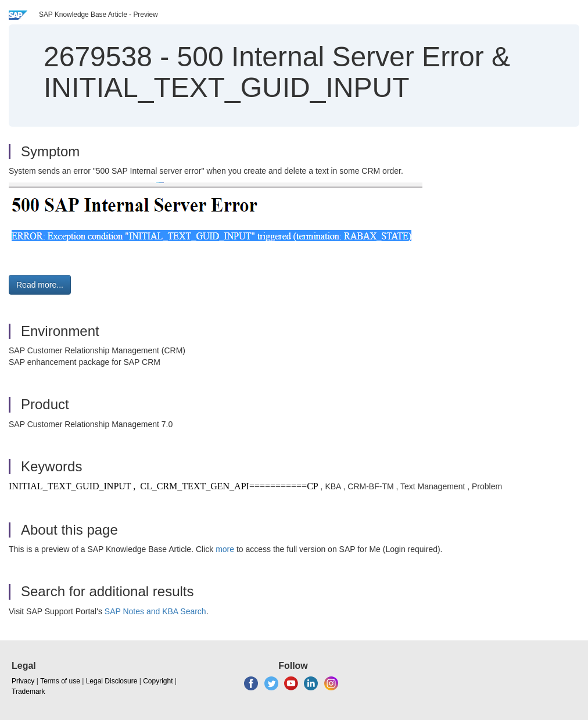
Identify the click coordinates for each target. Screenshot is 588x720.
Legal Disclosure (112, 681)
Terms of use (60, 681)
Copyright (158, 681)
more (225, 549)
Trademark (28, 692)
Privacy (23, 681)
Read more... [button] (40, 285)
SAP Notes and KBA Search (155, 611)
